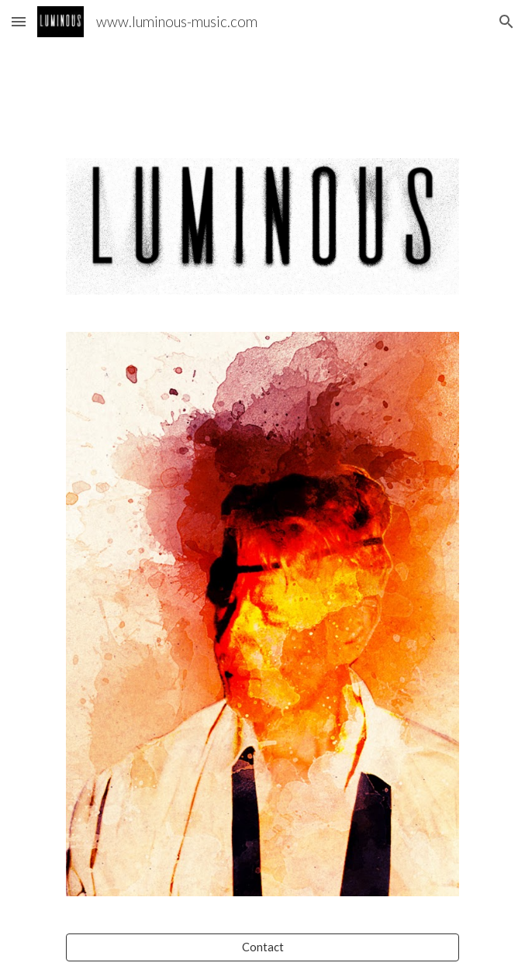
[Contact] (262, 947)
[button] (19, 21)
